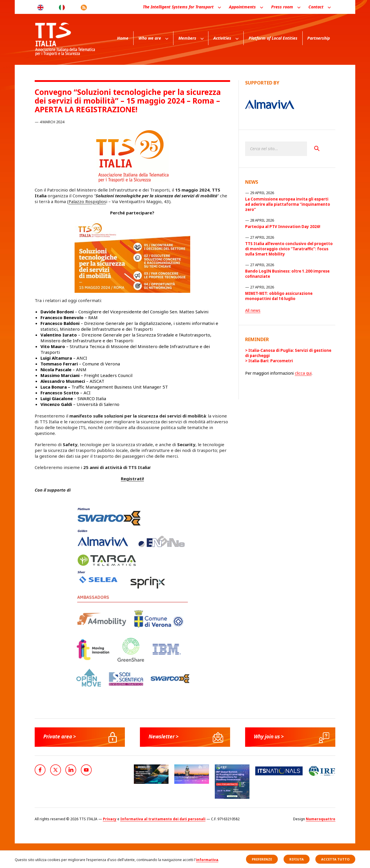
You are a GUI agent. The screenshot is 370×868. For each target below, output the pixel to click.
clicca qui (303, 373)
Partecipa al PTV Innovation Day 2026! (283, 227)
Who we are (150, 38)
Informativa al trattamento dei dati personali (163, 819)
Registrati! (132, 479)
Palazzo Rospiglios (87, 201)
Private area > (61, 737)
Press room (282, 7)
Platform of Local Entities (273, 38)
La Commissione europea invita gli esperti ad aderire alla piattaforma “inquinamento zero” (288, 204)
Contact (316, 7)
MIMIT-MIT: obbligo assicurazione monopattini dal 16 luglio (279, 296)
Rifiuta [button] (297, 859)
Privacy (110, 819)
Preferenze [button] (262, 859)
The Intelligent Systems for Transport (178, 7)
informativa (207, 860)
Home (123, 38)
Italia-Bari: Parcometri (271, 361)
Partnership (319, 38)
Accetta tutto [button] (335, 859)
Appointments (242, 7)
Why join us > (270, 737)
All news (253, 310)
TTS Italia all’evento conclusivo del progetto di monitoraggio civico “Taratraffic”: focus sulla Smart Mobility (289, 249)
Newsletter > (164, 737)
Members (187, 38)
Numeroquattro (321, 819)
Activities (222, 38)
